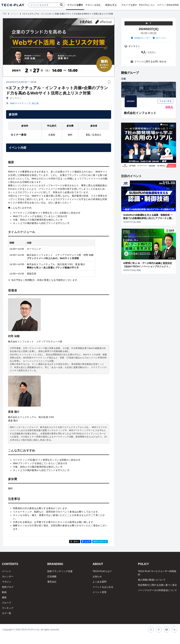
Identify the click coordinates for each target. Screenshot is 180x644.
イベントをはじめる (103, 587)
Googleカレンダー (141, 38)
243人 (169, 107)
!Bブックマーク (100, 542)
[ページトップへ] (13, 5)
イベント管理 (99, 592)
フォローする (165, 101)
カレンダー (8, 576)
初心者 (35, 103)
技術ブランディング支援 (60, 571)
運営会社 (52, 582)
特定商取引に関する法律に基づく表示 (157, 585)
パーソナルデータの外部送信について (157, 590)
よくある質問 (99, 582)
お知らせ (97, 576)
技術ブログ (8, 587)
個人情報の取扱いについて (152, 580)
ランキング (8, 608)
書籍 (4, 597)
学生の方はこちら (147, 5)
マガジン (7, 582)
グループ (7, 603)
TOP (5, 14)
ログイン (161, 5)
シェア (86, 542)
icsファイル (159, 38)
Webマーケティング (20, 103)
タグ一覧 (7, 613)
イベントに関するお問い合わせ (149, 61)
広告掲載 (52, 576)
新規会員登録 (173, 5)
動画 (4, 592)
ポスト (75, 542)
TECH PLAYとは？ (102, 571)
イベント (14, 14)
